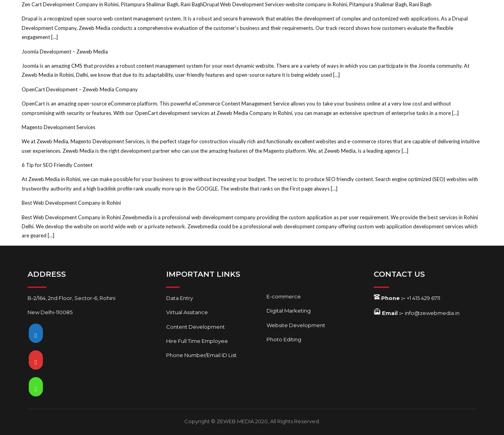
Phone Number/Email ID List (201, 355)
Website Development (296, 325)
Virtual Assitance (187, 312)
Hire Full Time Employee (197, 341)
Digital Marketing (289, 311)
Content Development (195, 327)
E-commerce (284, 296)
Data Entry (180, 298)
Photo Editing (284, 339)
